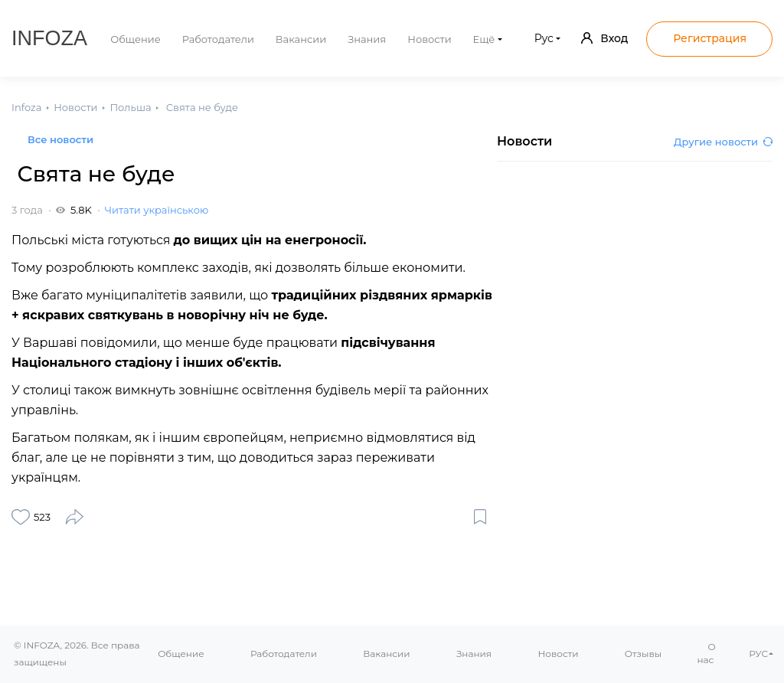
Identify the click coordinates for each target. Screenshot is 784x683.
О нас (707, 653)
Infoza (49, 38)
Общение (135, 39)
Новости (429, 39)
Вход (604, 38)
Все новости (60, 139)
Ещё (484, 39)
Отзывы (643, 654)
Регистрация (710, 38)
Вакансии (301, 39)
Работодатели (218, 39)
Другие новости (723, 142)
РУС (758, 654)
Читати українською (157, 210)
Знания (367, 39)
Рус (544, 38)
